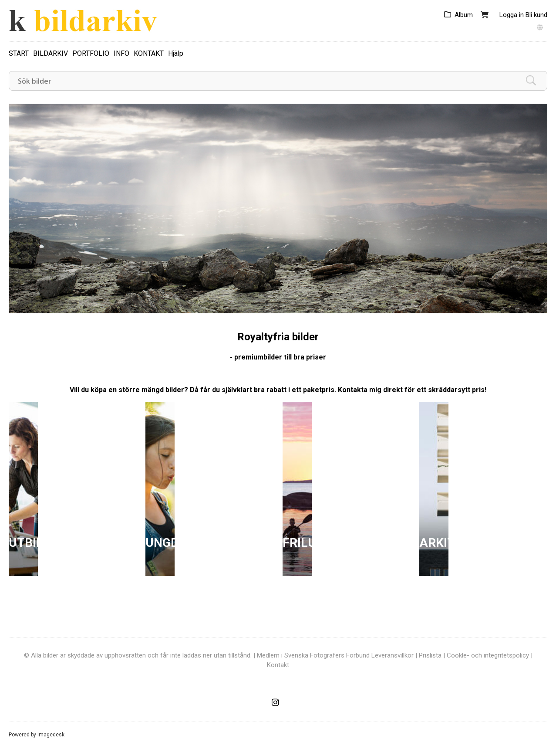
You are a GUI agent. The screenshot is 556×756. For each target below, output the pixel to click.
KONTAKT (149, 53)
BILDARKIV (51, 53)
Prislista (430, 655)
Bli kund (536, 15)
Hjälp (176, 53)
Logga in (512, 15)
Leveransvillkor (393, 655)
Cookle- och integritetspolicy (488, 655)
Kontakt (278, 665)
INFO (121, 53)
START (19, 53)
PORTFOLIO (91, 53)
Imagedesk (51, 735)
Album (464, 15)
